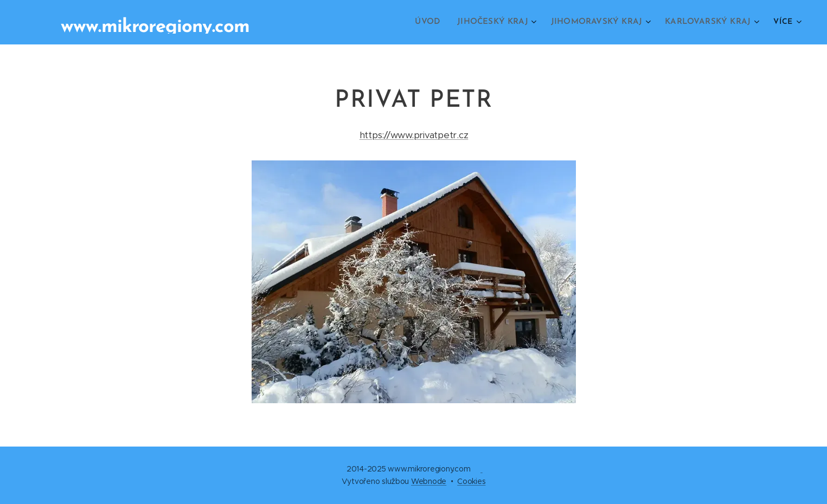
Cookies (471, 481)
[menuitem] (306, 22)
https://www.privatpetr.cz (413, 135)
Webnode (429, 481)
